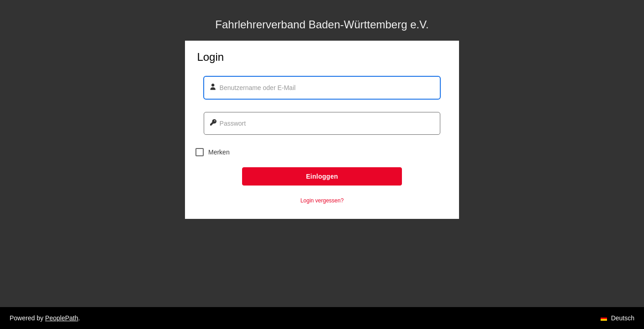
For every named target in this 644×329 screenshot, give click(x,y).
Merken (213, 152)
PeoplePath (62, 318)
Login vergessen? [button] (322, 201)
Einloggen (322, 176)
